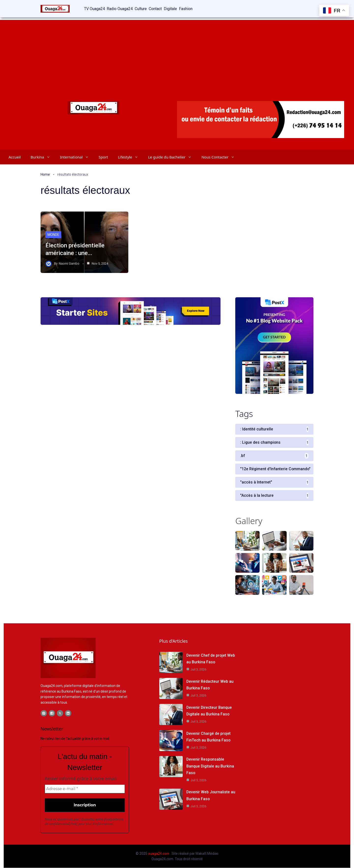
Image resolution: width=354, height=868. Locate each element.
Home (45, 174)
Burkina (43, 157)
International (77, 157)
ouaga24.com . (159, 854)
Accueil (15, 157)
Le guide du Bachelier (172, 157)
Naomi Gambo (69, 263)
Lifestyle (130, 157)
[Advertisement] (177, 54)
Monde (53, 235)
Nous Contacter (220, 157)
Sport (103, 157)
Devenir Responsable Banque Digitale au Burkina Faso (210, 766)
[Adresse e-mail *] (85, 789)
